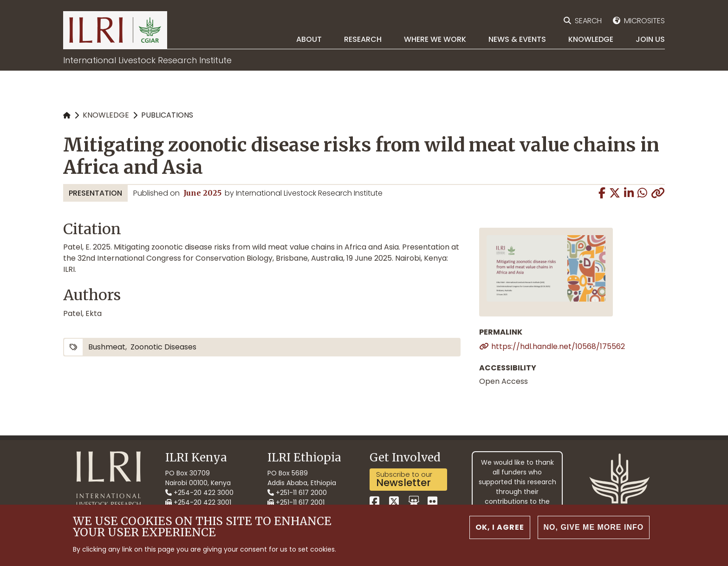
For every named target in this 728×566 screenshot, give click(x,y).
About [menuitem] (309, 39)
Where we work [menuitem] (435, 39)
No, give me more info (594, 529)
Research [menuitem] (363, 39)
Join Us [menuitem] (650, 39)
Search (588, 21)
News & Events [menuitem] (517, 39)
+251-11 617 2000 (297, 493)
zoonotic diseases (163, 347)
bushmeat (107, 347)
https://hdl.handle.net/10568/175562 (558, 346)
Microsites (644, 21)
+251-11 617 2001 (296, 502)
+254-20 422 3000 (199, 493)
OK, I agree (500, 529)
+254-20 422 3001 (198, 502)
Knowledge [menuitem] (591, 39)
